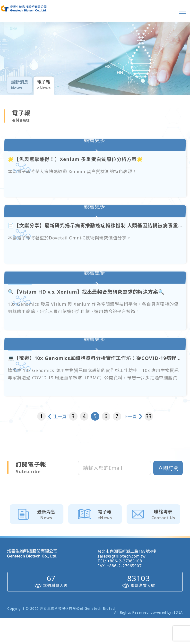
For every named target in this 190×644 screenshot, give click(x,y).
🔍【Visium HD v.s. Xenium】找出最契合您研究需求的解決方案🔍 (85, 315)
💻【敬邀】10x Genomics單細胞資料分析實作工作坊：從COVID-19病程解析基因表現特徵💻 (85, 388)
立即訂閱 (168, 494)
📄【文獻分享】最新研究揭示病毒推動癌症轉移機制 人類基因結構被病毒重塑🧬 (85, 242)
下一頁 (145, 442)
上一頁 (45, 442)
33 (168, 442)
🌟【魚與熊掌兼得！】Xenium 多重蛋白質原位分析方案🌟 (85, 169)
